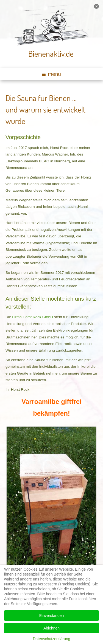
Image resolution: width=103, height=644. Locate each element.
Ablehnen (51, 628)
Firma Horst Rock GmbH (33, 317)
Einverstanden (52, 616)
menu (51, 74)
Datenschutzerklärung (51, 639)
